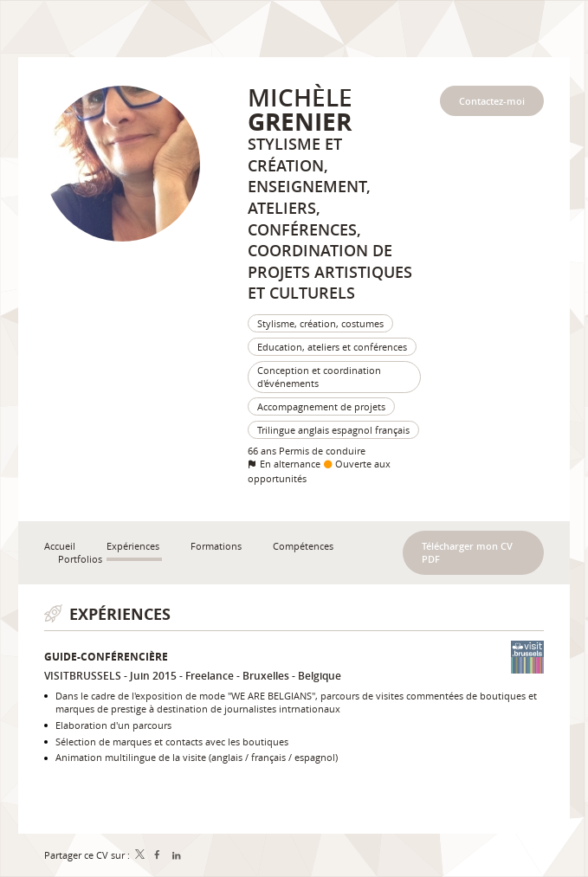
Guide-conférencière (106, 657)
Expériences (120, 614)
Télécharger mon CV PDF (467, 552)
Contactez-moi (492, 101)
